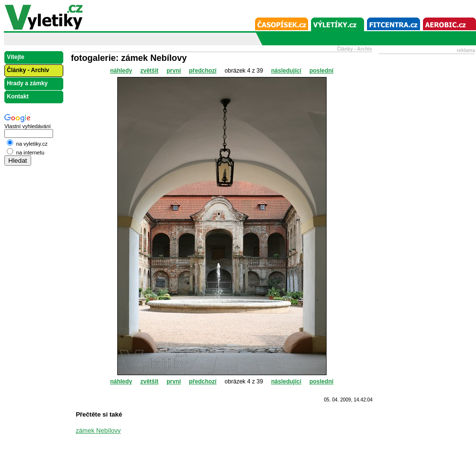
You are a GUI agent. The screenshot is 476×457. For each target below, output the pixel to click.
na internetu (26, 152)
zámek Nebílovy (98, 430)
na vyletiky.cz (27, 144)
